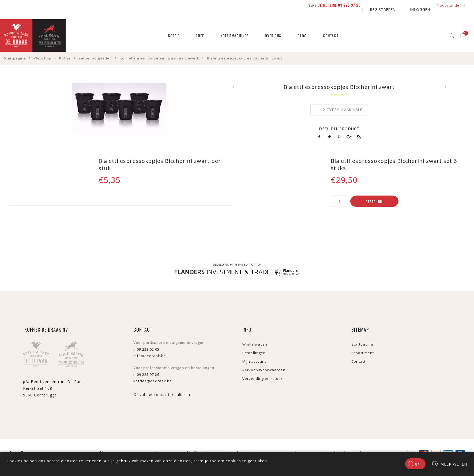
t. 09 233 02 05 (146, 341)
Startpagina (362, 336)
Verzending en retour (262, 370)
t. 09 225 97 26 (146, 366)
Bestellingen (254, 344)
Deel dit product (339, 120)
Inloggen (424, 5)
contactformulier (170, 386)
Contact (358, 353)
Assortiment (363, 344)
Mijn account (254, 353)
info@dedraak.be (150, 347)
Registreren (393, 5)
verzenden (356, 444)
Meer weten (454, 464)
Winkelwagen (255, 336)
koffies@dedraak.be (153, 373)
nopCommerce (121, 444)
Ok (417, 464)
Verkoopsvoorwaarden (264, 362)
